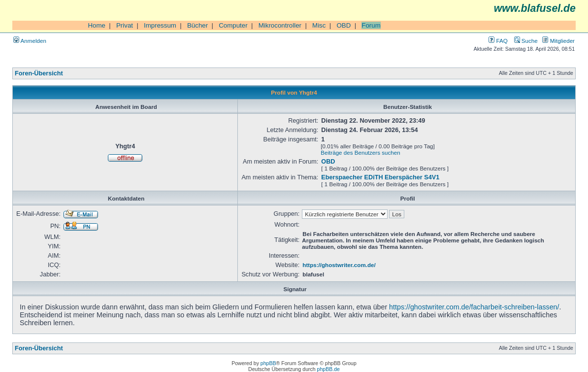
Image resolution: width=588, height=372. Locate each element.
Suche (526, 41)
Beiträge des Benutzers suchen (360, 152)
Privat (125, 25)
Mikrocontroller (280, 25)
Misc (319, 25)
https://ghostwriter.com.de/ (339, 265)
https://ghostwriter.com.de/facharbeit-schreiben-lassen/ (474, 307)
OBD (343, 25)
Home (97, 25)
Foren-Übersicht (39, 73)
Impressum (160, 25)
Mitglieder (558, 41)
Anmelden (30, 41)
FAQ (498, 41)
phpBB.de (328, 369)
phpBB (268, 363)
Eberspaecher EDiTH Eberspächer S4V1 (380, 177)
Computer (233, 25)
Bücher (197, 25)
